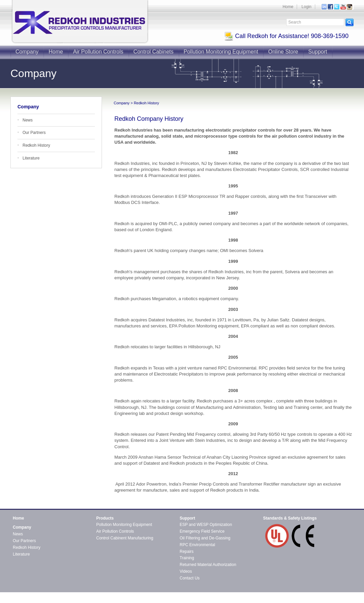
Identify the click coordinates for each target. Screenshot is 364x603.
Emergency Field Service (202, 531)
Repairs (187, 552)
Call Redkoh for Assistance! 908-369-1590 (286, 36)
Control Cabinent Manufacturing (125, 538)
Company (27, 52)
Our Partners (34, 133)
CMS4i (68, 600)
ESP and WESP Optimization (206, 525)
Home (288, 7)
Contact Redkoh (339, 595)
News (28, 120)
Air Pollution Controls (98, 52)
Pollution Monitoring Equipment (221, 52)
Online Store (283, 52)
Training (187, 558)
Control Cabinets (154, 52)
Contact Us (190, 578)
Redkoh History (36, 145)
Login (306, 7)
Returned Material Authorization (208, 565)
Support (318, 52)
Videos (186, 571)
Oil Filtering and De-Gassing (205, 538)
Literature (31, 158)
